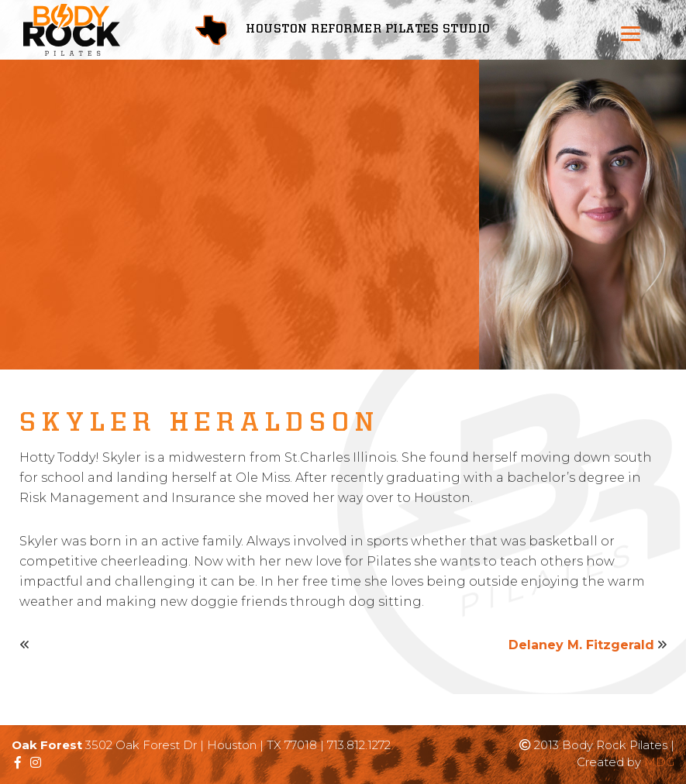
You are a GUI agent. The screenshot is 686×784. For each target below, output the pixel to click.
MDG (659, 762)
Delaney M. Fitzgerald (581, 645)
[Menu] (631, 33)
